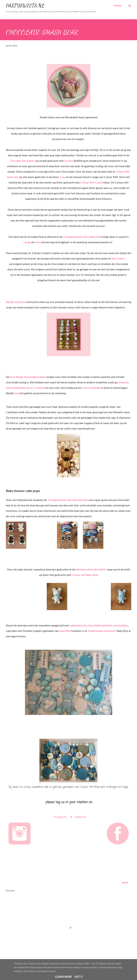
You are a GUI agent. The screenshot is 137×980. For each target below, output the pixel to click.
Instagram (60, 817)
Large (27, 242)
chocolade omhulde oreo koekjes (108, 625)
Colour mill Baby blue (85, 575)
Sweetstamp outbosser (102, 631)
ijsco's (31, 388)
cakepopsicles (78, 625)
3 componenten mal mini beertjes (68, 500)
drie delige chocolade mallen (28, 377)
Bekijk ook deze (16, 302)
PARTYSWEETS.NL (25, 6)
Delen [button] (125, 883)
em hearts (122, 382)
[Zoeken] (118, 6)
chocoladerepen (16, 388)
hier (17, 393)
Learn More (63, 977)
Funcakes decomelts (22, 161)
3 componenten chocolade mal (82, 237)
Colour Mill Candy (92, 182)
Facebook (80, 817)
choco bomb (91, 388)
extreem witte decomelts (91, 569)
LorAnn (69, 161)
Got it (79, 977)
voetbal (40, 388)
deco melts (118, 258)
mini (38, 242)
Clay (63, 177)
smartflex (65, 631)
